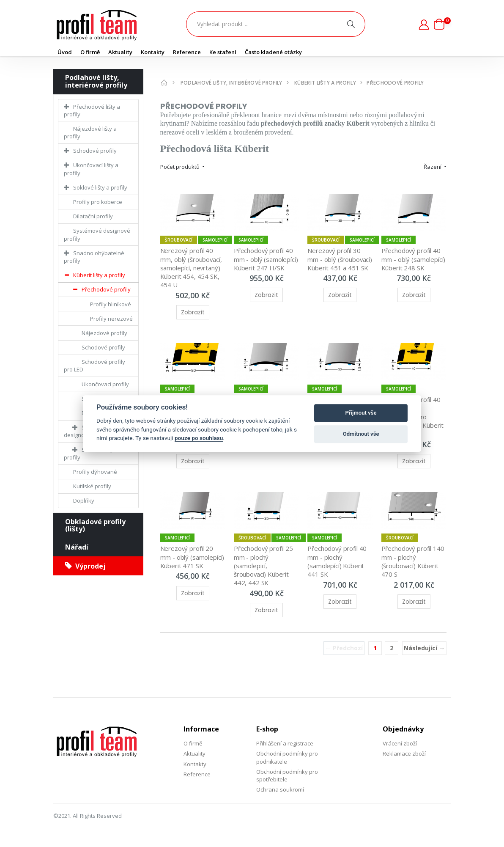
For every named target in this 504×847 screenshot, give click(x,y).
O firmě (90, 52)
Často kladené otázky (273, 52)
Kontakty (153, 52)
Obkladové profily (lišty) (95, 525)
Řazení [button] (433, 167)
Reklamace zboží (404, 753)
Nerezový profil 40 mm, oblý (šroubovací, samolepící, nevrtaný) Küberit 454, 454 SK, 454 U (192, 268)
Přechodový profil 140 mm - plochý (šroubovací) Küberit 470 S (414, 561)
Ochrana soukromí (280, 789)
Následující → (424, 648)
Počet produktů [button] (181, 167)
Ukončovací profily (105, 384)
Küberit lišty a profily (99, 275)
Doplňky (84, 500)
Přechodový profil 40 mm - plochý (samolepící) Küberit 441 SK (338, 561)
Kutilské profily (92, 486)
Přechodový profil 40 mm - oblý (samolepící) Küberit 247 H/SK (267, 259)
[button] (442, 24)
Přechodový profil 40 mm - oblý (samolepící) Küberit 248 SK (414, 259)
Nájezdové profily (104, 333)
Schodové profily (95, 151)
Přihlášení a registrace (285, 743)
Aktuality (120, 52)
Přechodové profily (106, 289)
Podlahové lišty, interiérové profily (96, 81)
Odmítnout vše (361, 434)
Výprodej (85, 566)
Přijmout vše (361, 413)
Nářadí (77, 547)
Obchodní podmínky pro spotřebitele (287, 775)
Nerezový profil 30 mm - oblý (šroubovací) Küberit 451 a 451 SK (341, 259)
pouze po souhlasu (199, 438)
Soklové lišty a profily (100, 187)
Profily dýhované (95, 472)
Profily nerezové (111, 319)
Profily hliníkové (111, 304)
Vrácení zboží (400, 743)
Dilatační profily (93, 216)
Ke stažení (223, 52)
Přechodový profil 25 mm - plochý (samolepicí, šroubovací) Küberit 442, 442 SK (264, 565)
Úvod (65, 52)
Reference (187, 52)
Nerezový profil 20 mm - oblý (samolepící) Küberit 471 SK (193, 557)
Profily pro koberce (98, 202)
